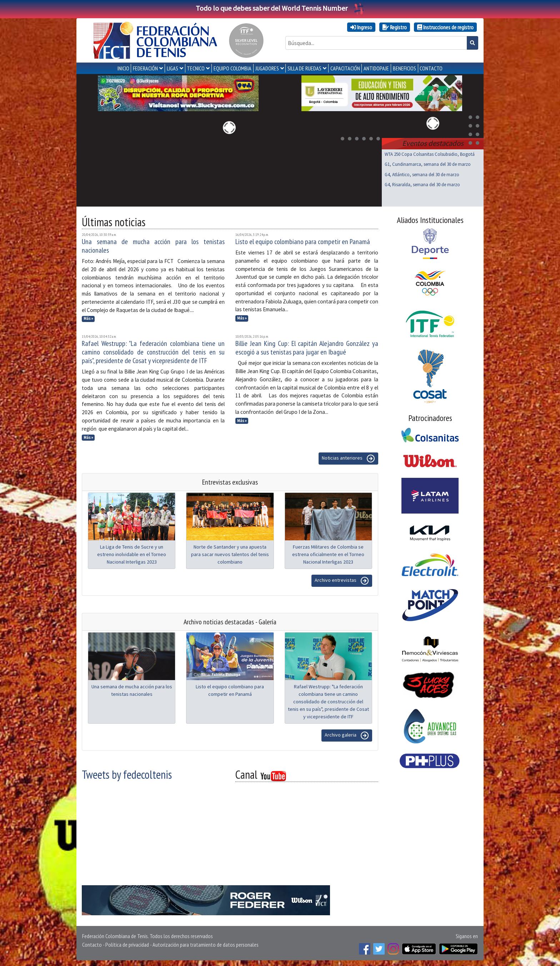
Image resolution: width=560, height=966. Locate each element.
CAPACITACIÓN (345, 68)
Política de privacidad (127, 945)
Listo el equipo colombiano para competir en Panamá (303, 242)
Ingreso (361, 27)
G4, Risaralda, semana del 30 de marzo (422, 185)
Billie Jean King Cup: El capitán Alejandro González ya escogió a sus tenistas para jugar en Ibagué (307, 348)
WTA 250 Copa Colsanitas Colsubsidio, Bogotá (430, 154)
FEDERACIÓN (145, 68)
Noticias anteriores (348, 459)
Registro (395, 27)
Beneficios (404, 68)
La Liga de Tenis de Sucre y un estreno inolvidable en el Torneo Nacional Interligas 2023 (132, 554)
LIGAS (172, 68)
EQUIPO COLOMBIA (232, 68)
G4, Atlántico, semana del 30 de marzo (422, 175)
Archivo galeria (347, 735)
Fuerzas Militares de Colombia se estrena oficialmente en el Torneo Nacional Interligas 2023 (328, 554)
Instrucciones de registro (445, 27)
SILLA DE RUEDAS (304, 68)
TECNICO (196, 68)
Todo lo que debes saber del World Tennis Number (280, 8)
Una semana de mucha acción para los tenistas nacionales (153, 246)
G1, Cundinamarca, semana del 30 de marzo (428, 164)
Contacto (92, 945)
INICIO (123, 68)
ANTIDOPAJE (376, 68)
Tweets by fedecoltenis (127, 774)
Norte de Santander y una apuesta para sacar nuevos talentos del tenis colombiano (230, 554)
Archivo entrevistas (342, 581)
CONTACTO (431, 68)
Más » (88, 318)
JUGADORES (267, 68)
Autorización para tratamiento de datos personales (206, 945)
